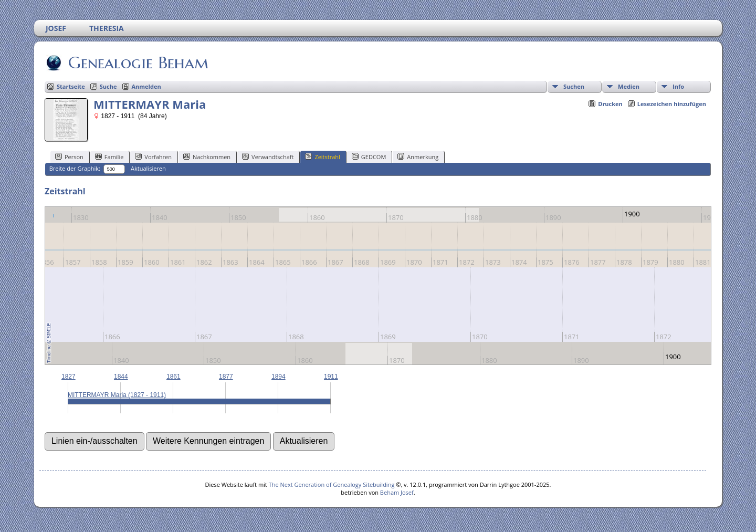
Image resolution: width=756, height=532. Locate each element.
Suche (108, 86)
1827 (69, 377)
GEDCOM (369, 157)
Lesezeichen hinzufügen (672, 104)
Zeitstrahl (322, 157)
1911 (331, 377)
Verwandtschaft (268, 157)
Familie (109, 157)
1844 (121, 377)
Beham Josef (397, 492)
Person (69, 157)
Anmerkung (418, 157)
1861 (174, 377)
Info (678, 86)
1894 (279, 377)
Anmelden (146, 86)
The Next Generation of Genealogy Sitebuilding (332, 484)
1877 (226, 377)
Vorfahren (153, 157)
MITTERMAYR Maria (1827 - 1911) (117, 395)
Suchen (574, 86)
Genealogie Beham (138, 62)
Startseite (71, 86)
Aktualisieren (148, 168)
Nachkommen (207, 157)
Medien (629, 86)
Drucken (610, 104)
